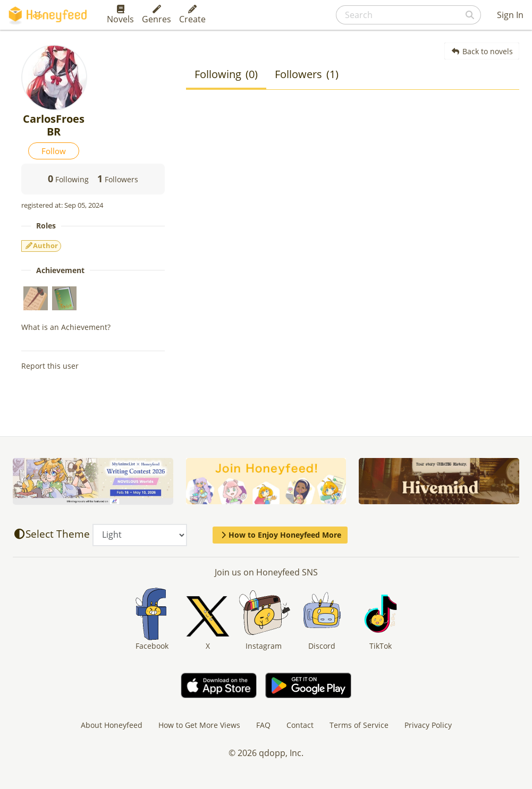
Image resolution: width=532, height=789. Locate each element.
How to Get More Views (199, 725)
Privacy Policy (428, 725)
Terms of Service (359, 725)
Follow (54, 151)
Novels (120, 15)
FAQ (263, 725)
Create (192, 15)
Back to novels (482, 51)
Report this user (50, 366)
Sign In (510, 15)
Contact (300, 725)
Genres (157, 15)
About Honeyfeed (112, 725)
